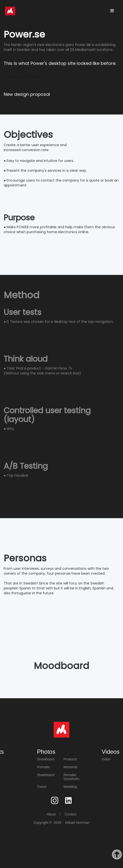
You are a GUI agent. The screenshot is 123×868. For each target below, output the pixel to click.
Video (106, 759)
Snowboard (46, 759)
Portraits (43, 767)
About (51, 814)
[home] (10, 11)
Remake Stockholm (71, 777)
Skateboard (46, 775)
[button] (112, 11)
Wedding (70, 787)
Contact (70, 814)
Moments (71, 767)
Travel (42, 787)
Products (70, 759)
